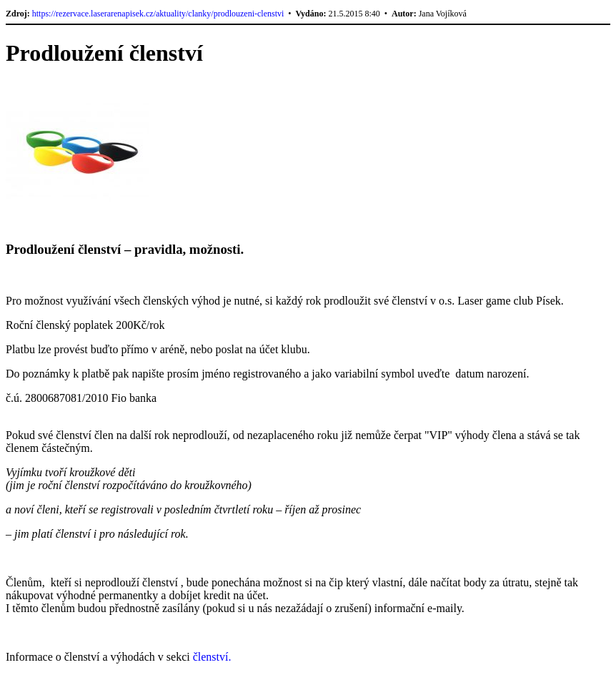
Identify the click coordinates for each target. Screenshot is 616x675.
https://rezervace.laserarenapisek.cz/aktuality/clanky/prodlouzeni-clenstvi (158, 14)
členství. (212, 657)
